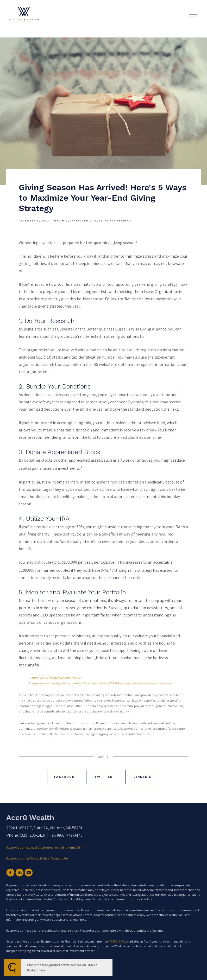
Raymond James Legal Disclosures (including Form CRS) (44, 847)
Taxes (97, 220)
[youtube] (29, 873)
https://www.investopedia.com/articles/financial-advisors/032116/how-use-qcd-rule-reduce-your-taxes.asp (101, 683)
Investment (80, 220)
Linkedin (143, 777)
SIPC (122, 941)
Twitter (103, 777)
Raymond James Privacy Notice (28, 858)
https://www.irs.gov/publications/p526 (57, 678)
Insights (60, 220)
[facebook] (10, 873)
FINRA (113, 941)
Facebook (64, 777)
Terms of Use (59, 858)
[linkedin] (20, 873)
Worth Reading (118, 220)
